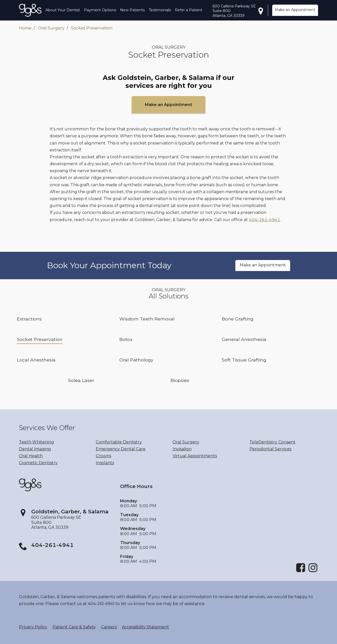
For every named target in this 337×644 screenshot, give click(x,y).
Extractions (29, 319)
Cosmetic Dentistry (38, 463)
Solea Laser (81, 380)
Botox (126, 339)
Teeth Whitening (36, 442)
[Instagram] (313, 571)
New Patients (132, 10)
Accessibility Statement (145, 627)
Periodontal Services (270, 449)
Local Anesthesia (36, 360)
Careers (109, 627)
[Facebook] (301, 571)
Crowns (103, 456)
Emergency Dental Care (121, 449)
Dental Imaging (35, 449)
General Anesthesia (244, 339)
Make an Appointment (295, 10)
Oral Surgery (51, 28)
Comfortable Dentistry (119, 442)
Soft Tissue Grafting (244, 360)
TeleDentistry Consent (272, 442)
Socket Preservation (92, 28)
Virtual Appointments (195, 456)
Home (25, 28)
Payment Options (100, 10)
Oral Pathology (136, 360)
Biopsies (180, 380)
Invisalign (182, 449)
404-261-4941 (265, 220)
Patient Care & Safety (74, 627)
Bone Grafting (238, 319)
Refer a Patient (189, 10)
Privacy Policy (33, 627)
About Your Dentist (63, 10)
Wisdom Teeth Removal (147, 319)
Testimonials (160, 10)
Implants (105, 463)
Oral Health (31, 456)
